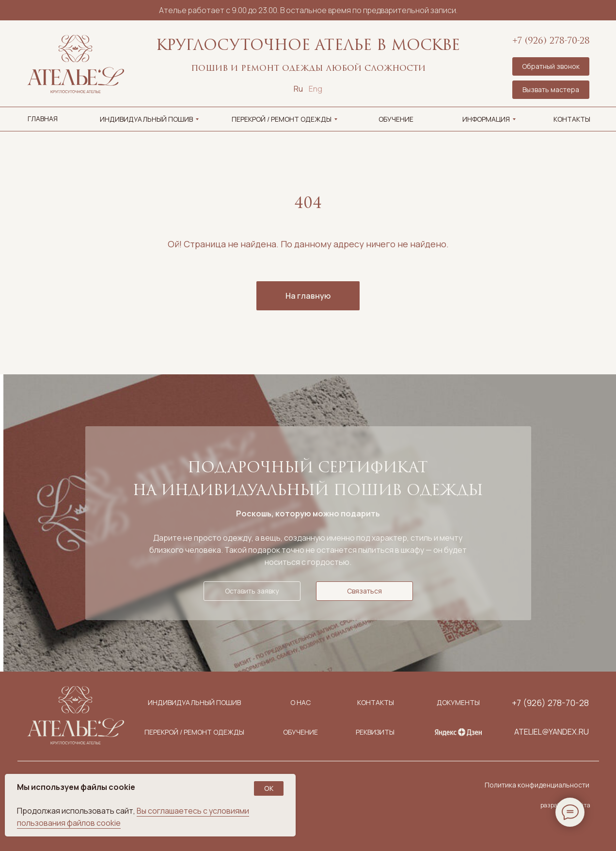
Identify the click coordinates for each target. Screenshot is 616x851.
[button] (551, 90)
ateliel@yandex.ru (552, 732)
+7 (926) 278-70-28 (551, 41)
